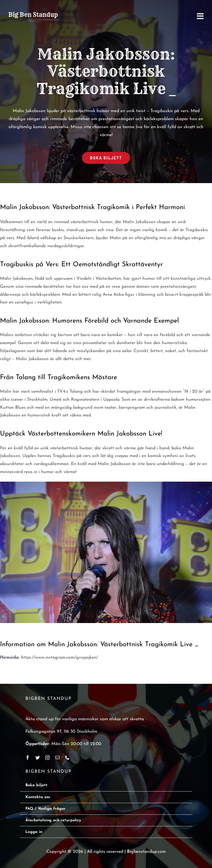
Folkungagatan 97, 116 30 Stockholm (61, 732)
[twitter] (38, 758)
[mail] (57, 758)
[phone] (67, 758)
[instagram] (47, 758)
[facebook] (28, 758)
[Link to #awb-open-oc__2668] (200, 16)
